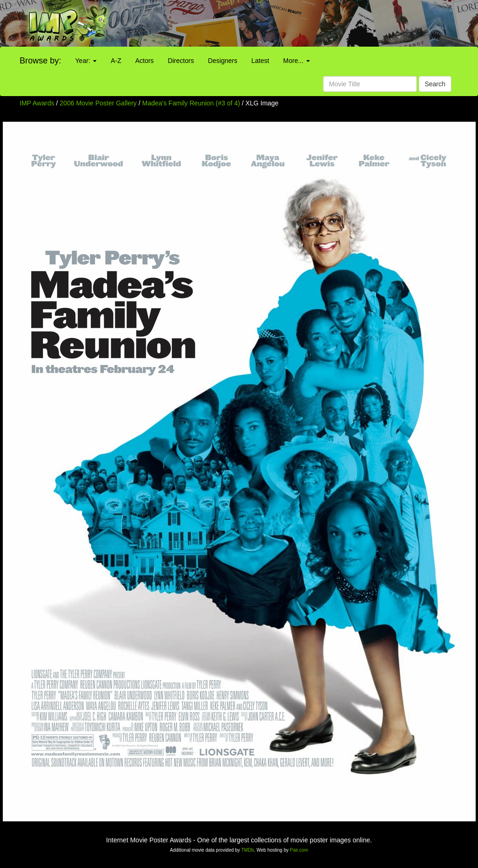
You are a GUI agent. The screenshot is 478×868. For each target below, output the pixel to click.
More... (297, 61)
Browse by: (40, 61)
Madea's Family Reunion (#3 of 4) (191, 103)
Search (435, 84)
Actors (145, 61)
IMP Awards (37, 103)
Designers (222, 61)
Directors (181, 61)
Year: (86, 61)
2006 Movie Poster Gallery (98, 103)
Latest (260, 61)
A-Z (116, 61)
